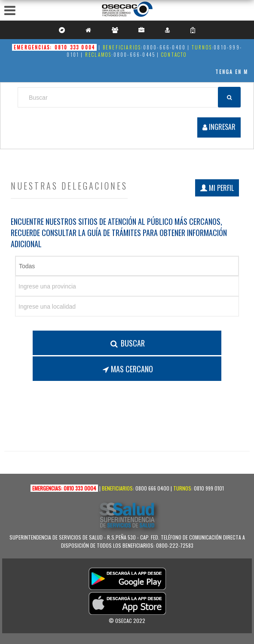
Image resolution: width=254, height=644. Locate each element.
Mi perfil (217, 188)
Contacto (174, 55)
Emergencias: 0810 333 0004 (54, 47)
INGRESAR (219, 127)
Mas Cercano (127, 369)
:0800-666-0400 (163, 47)
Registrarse (219, 113)
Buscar (127, 343)
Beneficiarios (117, 488)
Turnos (182, 488)
